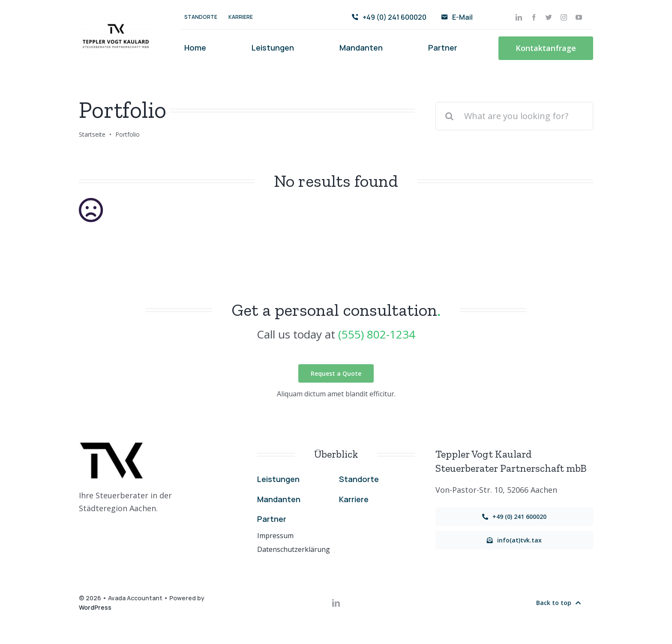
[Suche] (450, 116)
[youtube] (579, 17)
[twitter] (549, 17)
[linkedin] (519, 17)
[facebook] (534, 17)
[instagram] (564, 17)
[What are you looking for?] (514, 116)
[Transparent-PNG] (116, 21)
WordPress (95, 607)
